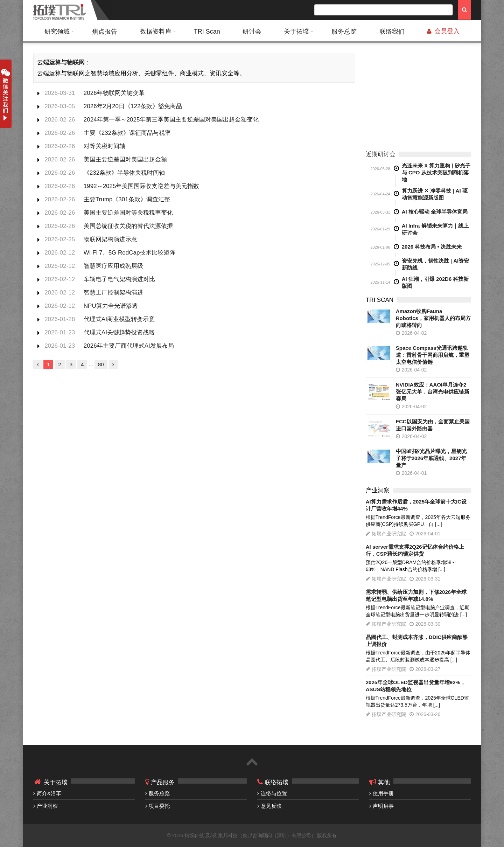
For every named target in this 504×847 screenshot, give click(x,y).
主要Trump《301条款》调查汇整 (127, 199)
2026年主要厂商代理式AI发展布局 (129, 346)
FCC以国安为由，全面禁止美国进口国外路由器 (433, 425)
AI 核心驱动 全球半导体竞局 (435, 212)
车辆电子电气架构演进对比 (119, 279)
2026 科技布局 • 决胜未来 (432, 247)
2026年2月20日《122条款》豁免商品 (133, 106)
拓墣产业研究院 (389, 534)
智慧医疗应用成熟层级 (113, 266)
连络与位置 (274, 793)
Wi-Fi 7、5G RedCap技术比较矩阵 (130, 253)
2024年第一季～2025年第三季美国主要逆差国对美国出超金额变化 (171, 120)
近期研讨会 (381, 154)
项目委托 (159, 806)
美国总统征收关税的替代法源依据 (128, 226)
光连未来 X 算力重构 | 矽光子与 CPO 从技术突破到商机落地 (436, 172)
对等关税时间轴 (104, 146)
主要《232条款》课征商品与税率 (127, 133)
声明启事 (383, 806)
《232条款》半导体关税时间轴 (124, 173)
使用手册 (383, 793)
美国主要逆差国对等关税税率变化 (128, 213)
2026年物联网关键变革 (114, 93)
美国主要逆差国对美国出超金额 (125, 159)
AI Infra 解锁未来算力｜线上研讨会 (435, 229)
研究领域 (57, 32)
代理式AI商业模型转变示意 (119, 319)
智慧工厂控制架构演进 (113, 293)
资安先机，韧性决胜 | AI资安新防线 (436, 264)
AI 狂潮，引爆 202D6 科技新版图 (435, 282)
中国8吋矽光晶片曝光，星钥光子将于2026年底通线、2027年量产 (431, 458)
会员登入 (443, 31)
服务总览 (344, 32)
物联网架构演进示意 (110, 239)
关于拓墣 (296, 32)
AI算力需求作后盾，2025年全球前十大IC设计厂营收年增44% (416, 505)
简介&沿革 (49, 793)
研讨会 (252, 32)
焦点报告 (105, 32)
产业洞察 (47, 806)
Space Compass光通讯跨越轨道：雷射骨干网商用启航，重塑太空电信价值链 (433, 355)
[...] (438, 524)
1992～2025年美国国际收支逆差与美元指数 (142, 186)
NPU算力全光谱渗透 (111, 306)
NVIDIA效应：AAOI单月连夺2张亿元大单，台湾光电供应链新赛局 (433, 392)
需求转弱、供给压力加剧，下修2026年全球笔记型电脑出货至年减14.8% (416, 595)
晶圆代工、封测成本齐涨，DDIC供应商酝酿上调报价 (417, 641)
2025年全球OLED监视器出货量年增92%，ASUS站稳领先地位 (416, 686)
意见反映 (271, 806)
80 (101, 364)
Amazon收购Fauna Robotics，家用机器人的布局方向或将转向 (433, 318)
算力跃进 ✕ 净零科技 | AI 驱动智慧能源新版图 (435, 194)
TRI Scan (207, 32)
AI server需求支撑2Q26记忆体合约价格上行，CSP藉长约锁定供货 (415, 550)
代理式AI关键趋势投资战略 (119, 332)
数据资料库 (156, 32)
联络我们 (392, 32)
